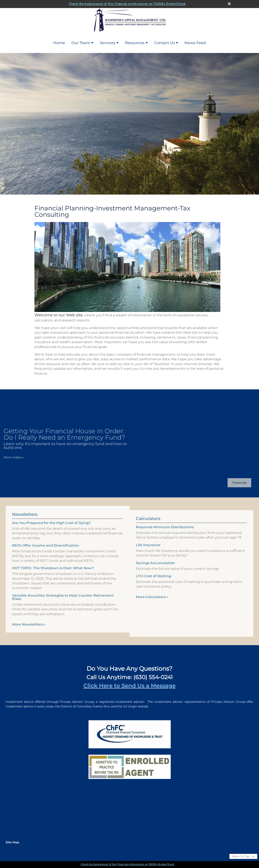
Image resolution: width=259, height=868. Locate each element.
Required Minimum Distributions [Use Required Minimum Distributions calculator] (165, 533)
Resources (135, 43)
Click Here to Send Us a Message (129, 686)
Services (108, 43)
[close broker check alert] (229, 4)
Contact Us (164, 43)
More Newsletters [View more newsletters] (29, 618)
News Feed (195, 43)
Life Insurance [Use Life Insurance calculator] (148, 551)
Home (59, 43)
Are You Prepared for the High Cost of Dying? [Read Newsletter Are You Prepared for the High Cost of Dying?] (51, 517)
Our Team (81, 43)
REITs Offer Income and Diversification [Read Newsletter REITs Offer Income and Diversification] (46, 539)
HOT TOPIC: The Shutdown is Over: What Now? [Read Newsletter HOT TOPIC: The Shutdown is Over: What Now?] (53, 562)
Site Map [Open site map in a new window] (12, 842)
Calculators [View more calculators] (148, 525)
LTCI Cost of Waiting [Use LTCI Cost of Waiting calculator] (153, 582)
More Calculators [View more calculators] (152, 603)
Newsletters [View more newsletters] (25, 508)
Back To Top (243, 856)
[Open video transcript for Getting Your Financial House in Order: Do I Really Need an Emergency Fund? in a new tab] (233, 483)
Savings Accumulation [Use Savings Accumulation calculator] (155, 569)
